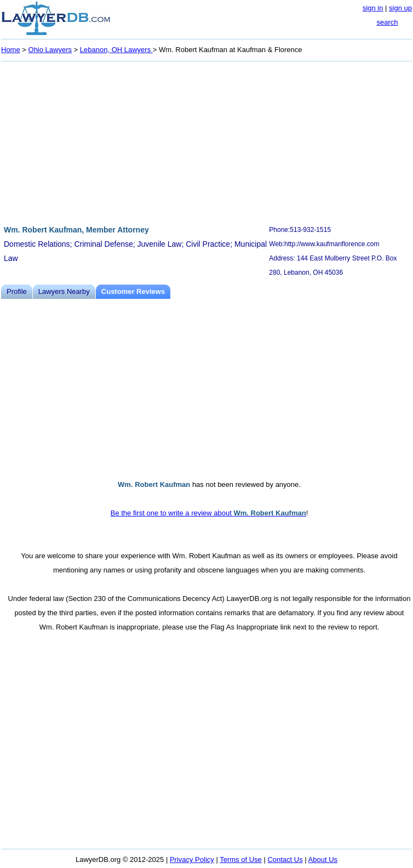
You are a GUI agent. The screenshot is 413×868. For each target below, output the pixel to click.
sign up (400, 8)
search (387, 22)
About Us (323, 860)
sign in (373, 8)
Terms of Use (241, 860)
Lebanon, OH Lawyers (116, 50)
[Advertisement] (206, 141)
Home (11, 50)
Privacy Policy (192, 860)
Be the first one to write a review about (208, 513)
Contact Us (285, 860)
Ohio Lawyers (50, 50)
